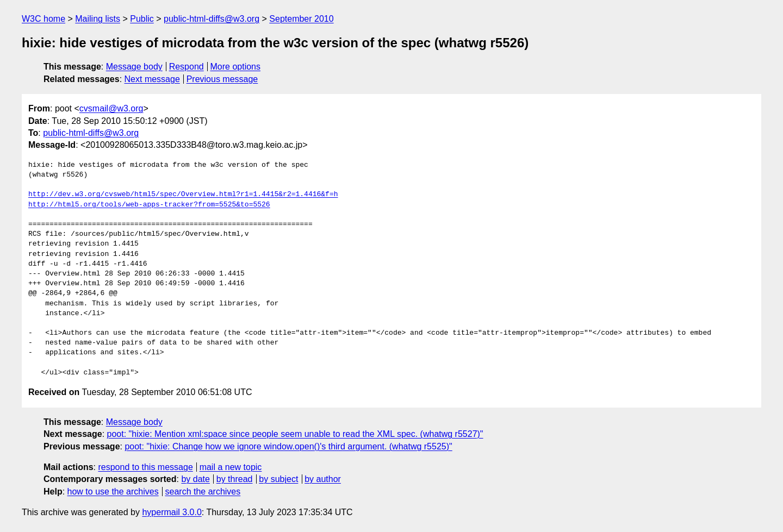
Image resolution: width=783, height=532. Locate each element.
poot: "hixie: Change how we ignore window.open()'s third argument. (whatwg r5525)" (288, 446)
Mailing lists (98, 19)
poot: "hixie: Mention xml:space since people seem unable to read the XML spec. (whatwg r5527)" (295, 434)
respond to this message (145, 467)
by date (195, 479)
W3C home (43, 19)
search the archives (203, 492)
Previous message (222, 79)
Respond (187, 67)
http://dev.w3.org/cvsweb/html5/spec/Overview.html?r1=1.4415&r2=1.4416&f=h (183, 195)
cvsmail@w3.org (111, 108)
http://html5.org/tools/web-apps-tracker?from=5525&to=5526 (149, 205)
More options (236, 67)
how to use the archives (113, 492)
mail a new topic (231, 467)
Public (142, 19)
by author (323, 479)
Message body (134, 67)
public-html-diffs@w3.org (212, 19)
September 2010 (301, 19)
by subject (278, 479)
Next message (152, 79)
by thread (235, 479)
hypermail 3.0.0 (172, 512)
